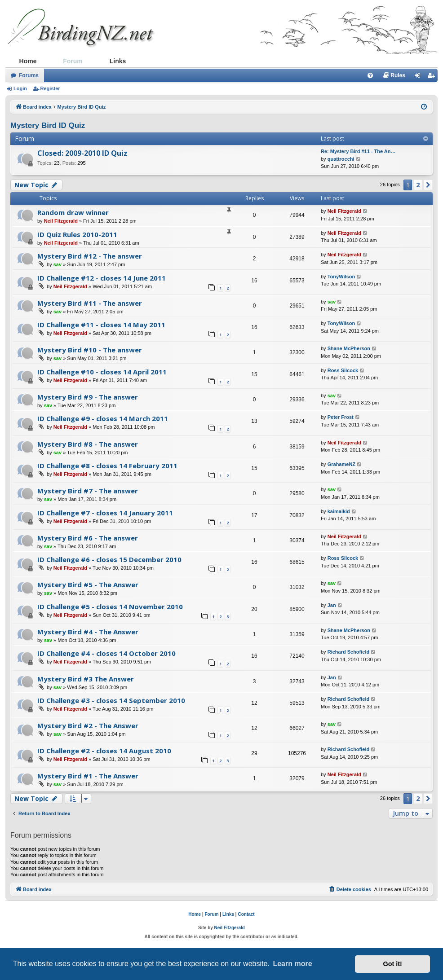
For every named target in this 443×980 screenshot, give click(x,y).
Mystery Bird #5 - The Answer (88, 584)
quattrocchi (341, 159)
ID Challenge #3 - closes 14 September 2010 (111, 700)
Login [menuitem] (420, 77)
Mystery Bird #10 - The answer (90, 350)
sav (58, 264)
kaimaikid (339, 511)
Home (28, 61)
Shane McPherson (349, 348)
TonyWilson (341, 277)
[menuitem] (370, 75)
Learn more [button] (292, 964)
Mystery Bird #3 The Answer (86, 679)
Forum (73, 61)
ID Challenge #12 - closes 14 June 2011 (102, 278)
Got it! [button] (393, 964)
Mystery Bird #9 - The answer (88, 397)
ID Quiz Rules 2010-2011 (77, 234)
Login (20, 88)
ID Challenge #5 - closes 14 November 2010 (110, 606)
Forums (29, 75)
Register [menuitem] (433, 77)
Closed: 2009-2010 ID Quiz (82, 153)
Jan (332, 605)
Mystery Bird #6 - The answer (88, 538)
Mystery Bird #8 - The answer (88, 444)
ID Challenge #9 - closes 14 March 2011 (103, 418)
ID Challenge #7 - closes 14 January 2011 (105, 513)
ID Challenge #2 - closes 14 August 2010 (104, 751)
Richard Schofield (349, 652)
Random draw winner (73, 212)
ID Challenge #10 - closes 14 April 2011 (102, 372)
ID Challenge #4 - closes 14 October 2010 (106, 653)
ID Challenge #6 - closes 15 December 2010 (109, 559)
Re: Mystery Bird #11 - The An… (358, 151)
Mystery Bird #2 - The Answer (88, 725)
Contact (246, 914)
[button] (428, 185)
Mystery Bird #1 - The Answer (88, 776)
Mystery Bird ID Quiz (48, 125)
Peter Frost (341, 417)
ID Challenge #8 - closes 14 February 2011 (107, 466)
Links (118, 61)
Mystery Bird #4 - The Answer (88, 632)
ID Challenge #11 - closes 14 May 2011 (101, 325)
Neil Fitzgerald (61, 221)
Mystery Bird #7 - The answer (88, 491)
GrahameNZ (341, 464)
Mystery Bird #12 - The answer (90, 256)
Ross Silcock (343, 370)
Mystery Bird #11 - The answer (90, 303)
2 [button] (418, 185)
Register (50, 88)
